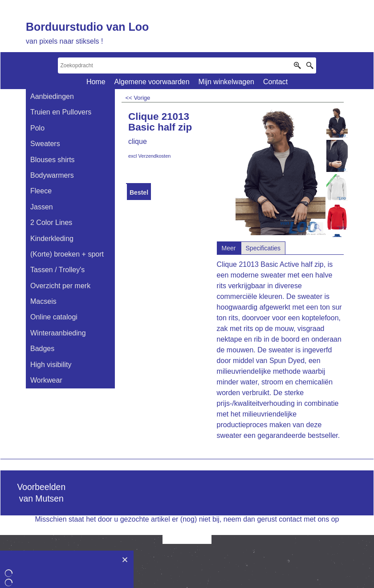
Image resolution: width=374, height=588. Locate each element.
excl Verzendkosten (149, 156)
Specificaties (263, 248)
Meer (229, 248)
